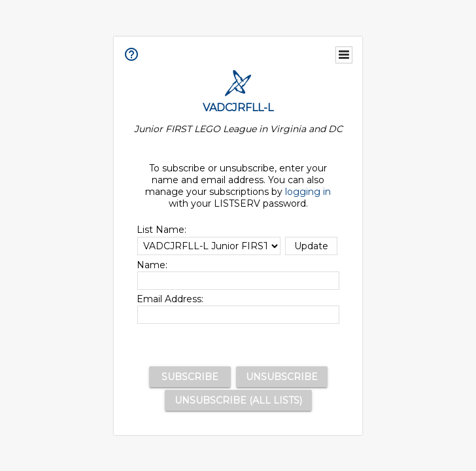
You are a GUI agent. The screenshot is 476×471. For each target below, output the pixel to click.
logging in (309, 192)
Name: (152, 265)
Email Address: (170, 299)
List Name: (161, 230)
